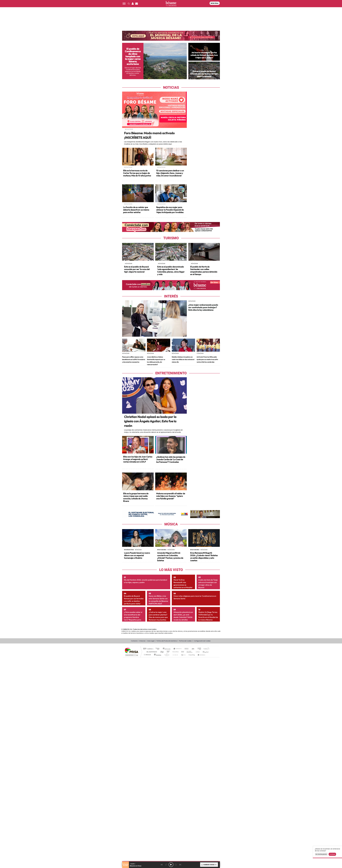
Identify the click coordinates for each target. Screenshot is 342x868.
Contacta (134, 750)
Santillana (167, 758)
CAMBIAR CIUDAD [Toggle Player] (209, 865)
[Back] (162, 865)
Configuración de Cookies (202, 750)
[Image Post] (138, 157)
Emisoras (142, 750)
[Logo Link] (171, 4)
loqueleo (192, 764)
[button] (124, 4)
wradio (168, 761)
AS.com (192, 758)
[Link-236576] (204, 648)
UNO (162, 761)
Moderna (157, 764)
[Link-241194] (138, 361)
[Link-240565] (204, 361)
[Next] (180, 865)
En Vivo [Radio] (215, 3)
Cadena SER (186, 758)
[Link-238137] (171, 648)
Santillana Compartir (178, 758)
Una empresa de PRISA (131, 760)
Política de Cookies (185, 750)
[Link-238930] (138, 648)
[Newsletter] (137, 4)
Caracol (206, 758)
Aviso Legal (151, 750)
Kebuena (204, 761)
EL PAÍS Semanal (190, 761)
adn (199, 758)
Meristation (201, 764)
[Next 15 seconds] (176, 865)
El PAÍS (149, 758)
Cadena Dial (183, 761)
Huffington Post (151, 761)
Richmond (148, 764)
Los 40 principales (158, 758)
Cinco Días (175, 761)
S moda (183, 764)
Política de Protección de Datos (167, 750)
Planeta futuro (197, 761)
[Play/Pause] (171, 865)
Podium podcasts (167, 764)
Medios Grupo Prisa (131, 765)
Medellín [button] (133, 864)
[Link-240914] (171, 361)
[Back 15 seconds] (166, 865)
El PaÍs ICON (175, 764)
